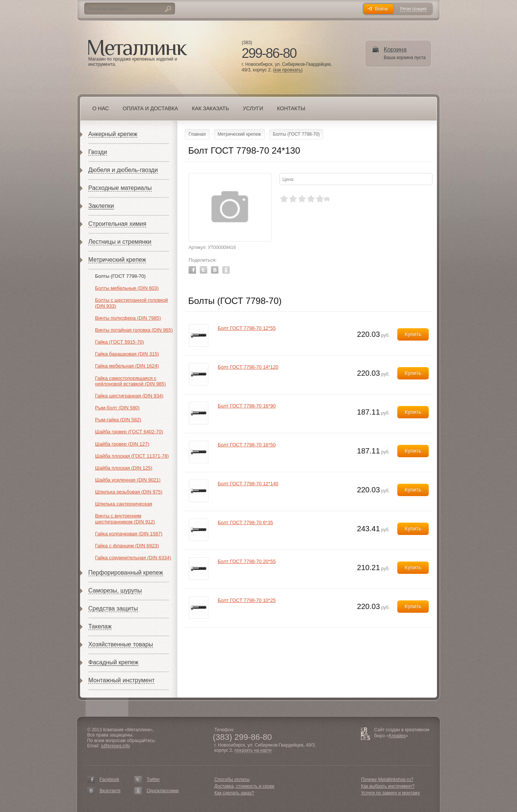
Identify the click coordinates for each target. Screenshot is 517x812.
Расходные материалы (120, 188)
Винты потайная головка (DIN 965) (134, 330)
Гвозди (98, 152)
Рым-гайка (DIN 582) (118, 420)
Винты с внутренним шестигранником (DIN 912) (125, 519)
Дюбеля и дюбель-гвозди (123, 170)
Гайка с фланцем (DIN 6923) (127, 546)
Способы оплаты (232, 779)
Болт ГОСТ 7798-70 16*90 (247, 406)
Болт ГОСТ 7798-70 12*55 (247, 328)
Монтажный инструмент (121, 680)
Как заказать (210, 108)
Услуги (253, 108)
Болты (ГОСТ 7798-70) (120, 276)
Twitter (204, 270)
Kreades (397, 736)
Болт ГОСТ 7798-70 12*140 (248, 484)
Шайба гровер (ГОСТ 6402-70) (129, 432)
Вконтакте (110, 791)
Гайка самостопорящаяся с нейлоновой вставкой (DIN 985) (130, 381)
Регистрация (413, 9)
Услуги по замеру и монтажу (391, 793)
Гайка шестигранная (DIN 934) (129, 396)
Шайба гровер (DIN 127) (122, 444)
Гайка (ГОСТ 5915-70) (120, 342)
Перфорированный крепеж (126, 573)
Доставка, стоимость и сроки (244, 786)
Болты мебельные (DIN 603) (127, 288)
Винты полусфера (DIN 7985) (128, 318)
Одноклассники (163, 791)
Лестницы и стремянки (120, 242)
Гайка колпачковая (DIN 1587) (129, 534)
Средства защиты (113, 608)
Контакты (291, 108)
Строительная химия (117, 224)
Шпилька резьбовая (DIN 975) (129, 492)
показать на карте (253, 751)
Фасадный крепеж (113, 662)
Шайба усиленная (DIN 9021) (128, 480)
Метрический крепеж (117, 260)
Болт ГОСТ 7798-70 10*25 (247, 600)
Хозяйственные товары (121, 644)
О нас (101, 108)
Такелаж (100, 626)
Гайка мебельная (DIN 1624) (127, 366)
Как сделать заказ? (234, 793)
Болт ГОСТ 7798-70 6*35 (245, 522)
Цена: (288, 179)
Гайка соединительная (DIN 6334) (133, 558)
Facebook (192, 270)
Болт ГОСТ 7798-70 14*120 (248, 367)
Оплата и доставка (150, 108)
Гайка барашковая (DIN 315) (127, 354)
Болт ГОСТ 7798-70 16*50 (247, 445)
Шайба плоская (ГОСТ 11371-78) (132, 456)
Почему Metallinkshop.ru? (387, 779)
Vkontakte (215, 270)
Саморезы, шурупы (115, 590)
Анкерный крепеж (113, 134)
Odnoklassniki (226, 270)
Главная (197, 134)
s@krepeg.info (116, 746)
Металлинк (138, 48)
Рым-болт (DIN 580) (117, 408)
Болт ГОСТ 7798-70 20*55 (247, 561)
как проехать (288, 70)
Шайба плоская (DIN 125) (124, 468)
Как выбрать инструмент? (388, 786)
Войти (381, 9)
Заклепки (101, 206)
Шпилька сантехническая (124, 504)
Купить (413, 334)
